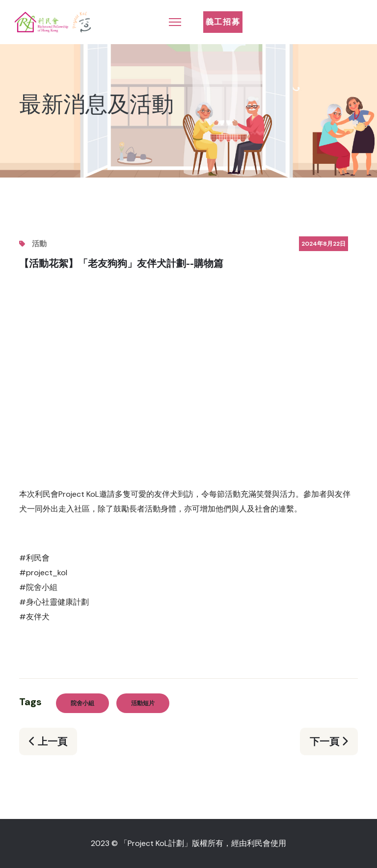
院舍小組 (82, 703)
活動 (39, 244)
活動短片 (143, 703)
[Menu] (175, 22)
